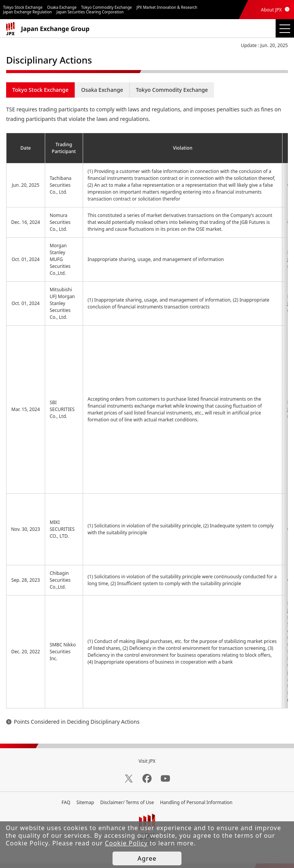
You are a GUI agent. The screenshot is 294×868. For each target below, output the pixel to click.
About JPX (271, 10)
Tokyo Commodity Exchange (172, 90)
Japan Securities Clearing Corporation (90, 12)
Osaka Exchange (102, 90)
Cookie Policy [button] (126, 843)
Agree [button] (147, 858)
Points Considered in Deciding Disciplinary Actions (77, 722)
